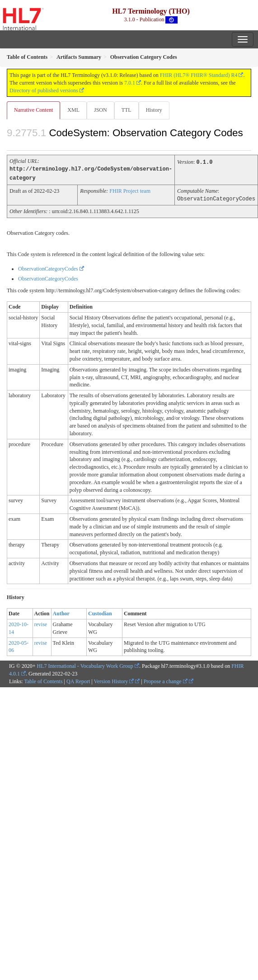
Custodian (100, 612)
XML (73, 110)
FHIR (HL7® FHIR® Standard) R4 (199, 75)
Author (61, 612)
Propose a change (166, 680)
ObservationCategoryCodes (48, 267)
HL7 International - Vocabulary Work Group (85, 665)
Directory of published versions (44, 90)
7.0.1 (130, 83)
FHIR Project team (130, 190)
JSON (101, 110)
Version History (114, 680)
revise (41, 623)
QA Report (78, 680)
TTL (127, 110)
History (154, 110)
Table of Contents (43, 680)
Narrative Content (33, 110)
